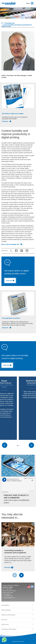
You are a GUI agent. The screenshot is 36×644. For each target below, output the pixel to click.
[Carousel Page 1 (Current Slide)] (18, 446)
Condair (9, 3)
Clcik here (7, 121)
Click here (10, 281)
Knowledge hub (10, 23)
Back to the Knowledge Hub (12, 244)
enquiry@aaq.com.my (9, 598)
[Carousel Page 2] (19, 446)
